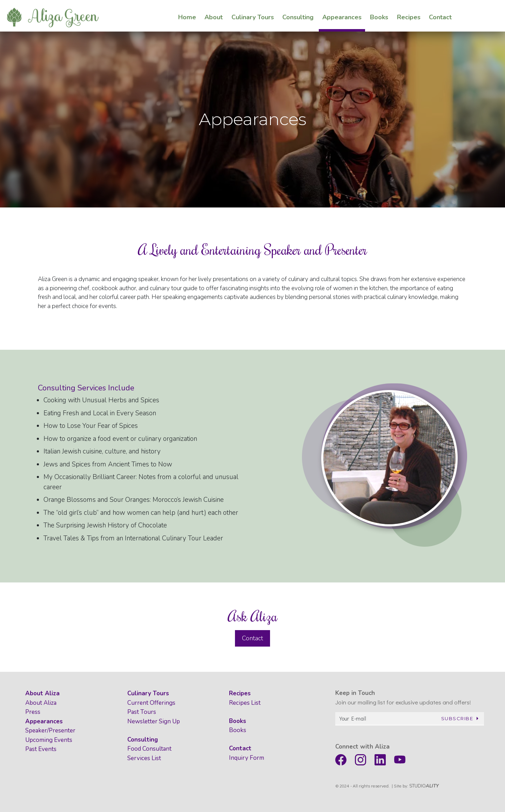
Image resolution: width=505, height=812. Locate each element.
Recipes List (245, 703)
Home (187, 15)
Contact (252, 638)
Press (33, 712)
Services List (144, 758)
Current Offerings (151, 703)
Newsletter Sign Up (154, 721)
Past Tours (142, 712)
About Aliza (42, 693)
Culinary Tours (148, 693)
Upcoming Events (49, 740)
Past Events (41, 749)
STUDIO (424, 786)
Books (238, 721)
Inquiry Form (247, 758)
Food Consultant (149, 749)
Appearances (44, 721)
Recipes (240, 693)
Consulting (143, 740)
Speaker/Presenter (50, 731)
